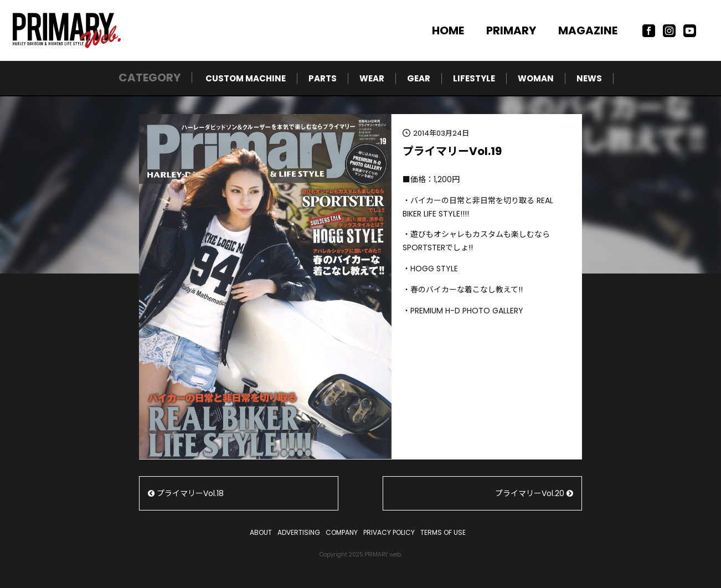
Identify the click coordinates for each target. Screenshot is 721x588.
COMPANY (342, 532)
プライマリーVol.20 (534, 493)
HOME (448, 30)
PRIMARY (511, 30)
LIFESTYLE (474, 78)
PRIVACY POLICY (389, 532)
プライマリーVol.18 (186, 493)
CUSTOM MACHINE (246, 78)
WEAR (372, 78)
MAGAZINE (588, 30)
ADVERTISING (299, 532)
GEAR (419, 78)
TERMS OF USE (443, 532)
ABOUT (261, 532)
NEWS (589, 78)
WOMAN (536, 78)
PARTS (323, 78)
